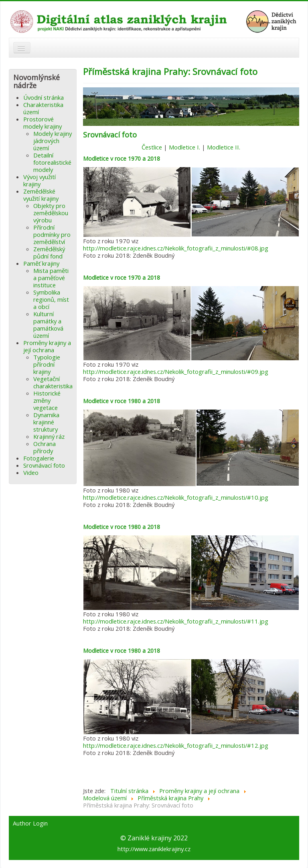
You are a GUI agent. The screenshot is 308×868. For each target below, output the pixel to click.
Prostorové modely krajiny (43, 123)
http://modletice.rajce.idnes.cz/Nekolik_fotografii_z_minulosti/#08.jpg (176, 248)
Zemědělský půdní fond (49, 252)
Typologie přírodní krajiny (47, 364)
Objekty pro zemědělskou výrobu (51, 213)
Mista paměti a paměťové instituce (51, 278)
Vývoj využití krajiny (40, 180)
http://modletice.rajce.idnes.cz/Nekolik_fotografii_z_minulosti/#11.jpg (176, 621)
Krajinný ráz (49, 436)
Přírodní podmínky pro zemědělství (52, 234)
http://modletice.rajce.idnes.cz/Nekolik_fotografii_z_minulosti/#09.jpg (176, 371)
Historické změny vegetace (47, 400)
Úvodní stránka (44, 97)
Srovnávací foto (44, 465)
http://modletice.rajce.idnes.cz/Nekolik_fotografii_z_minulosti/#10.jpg (176, 497)
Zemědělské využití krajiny (41, 195)
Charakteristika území (43, 108)
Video (31, 472)
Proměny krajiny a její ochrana (47, 346)
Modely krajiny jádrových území (53, 141)
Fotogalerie (39, 458)
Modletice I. (184, 147)
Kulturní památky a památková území (48, 325)
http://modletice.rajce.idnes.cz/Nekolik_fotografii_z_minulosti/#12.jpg (176, 745)
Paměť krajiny (41, 263)
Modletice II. (224, 147)
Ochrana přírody (45, 447)
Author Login (30, 824)
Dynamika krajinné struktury (46, 422)
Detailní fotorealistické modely (52, 162)
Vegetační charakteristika (53, 382)
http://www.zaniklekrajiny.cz (154, 849)
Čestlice (152, 147)
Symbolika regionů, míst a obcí (51, 299)
